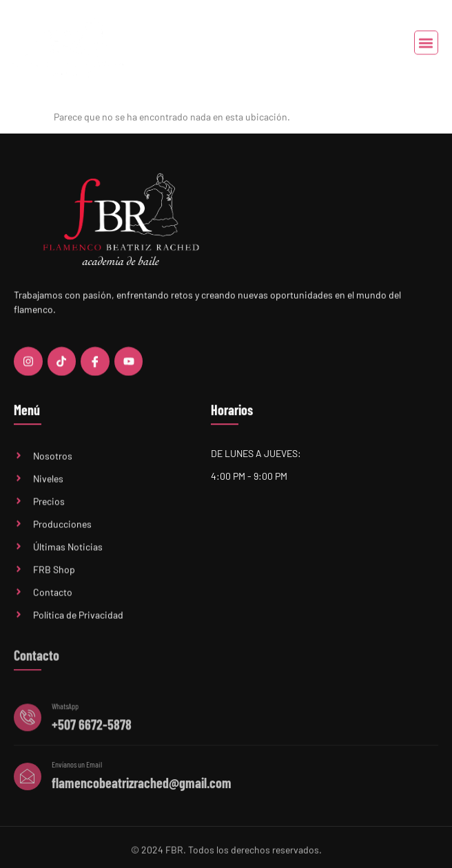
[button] (426, 44)
